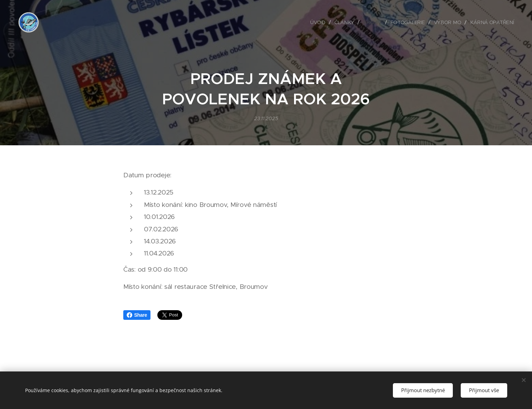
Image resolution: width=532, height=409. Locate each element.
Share (137, 315)
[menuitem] (321, 22)
